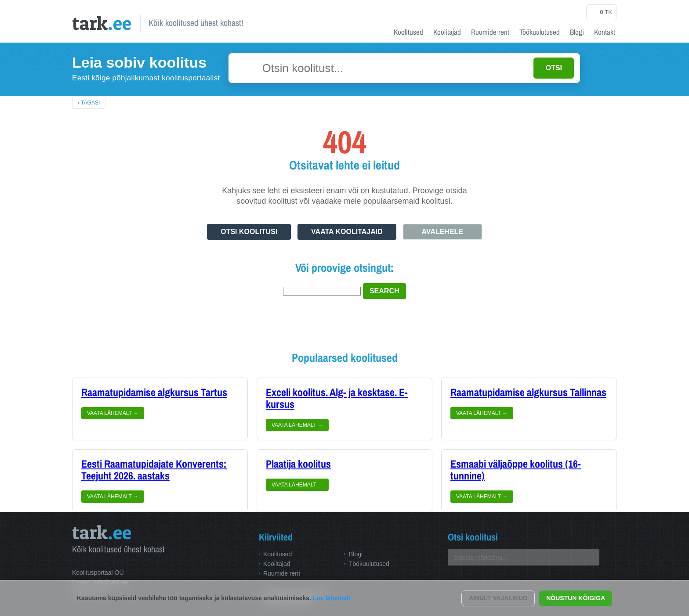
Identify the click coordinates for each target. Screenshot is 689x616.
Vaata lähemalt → (113, 413)
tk (602, 12)
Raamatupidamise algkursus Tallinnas (528, 393)
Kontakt (605, 32)
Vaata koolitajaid (347, 232)
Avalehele (443, 232)
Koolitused (408, 32)
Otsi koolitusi (249, 232)
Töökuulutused (540, 32)
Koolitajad (447, 32)
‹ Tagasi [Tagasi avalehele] (89, 103)
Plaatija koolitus (298, 464)
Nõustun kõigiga (576, 598)
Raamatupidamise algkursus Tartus (154, 393)
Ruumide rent (490, 32)
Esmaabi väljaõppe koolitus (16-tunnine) (516, 470)
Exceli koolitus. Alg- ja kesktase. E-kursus (337, 398)
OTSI (554, 68)
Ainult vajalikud (498, 598)
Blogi (577, 32)
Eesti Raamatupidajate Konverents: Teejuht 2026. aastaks (154, 470)
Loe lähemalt (332, 598)
